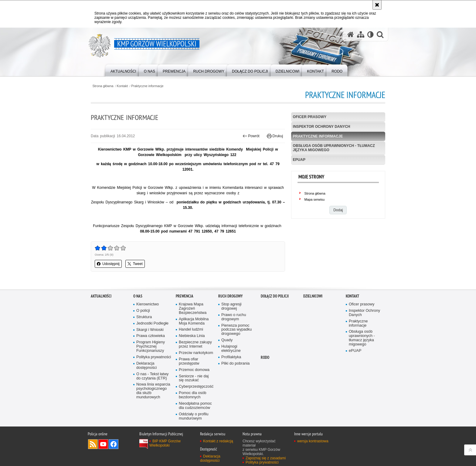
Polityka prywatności (154, 382)
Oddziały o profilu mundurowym (194, 441)
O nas (138, 321)
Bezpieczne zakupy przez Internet (195, 369)
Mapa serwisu (315, 199)
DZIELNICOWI (313, 321)
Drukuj (275, 136)
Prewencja (185, 321)
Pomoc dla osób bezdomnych (193, 420)
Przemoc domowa (194, 395)
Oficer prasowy (310, 117)
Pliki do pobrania (235, 388)
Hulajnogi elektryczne (231, 374)
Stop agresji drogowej (231, 331)
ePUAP (299, 160)
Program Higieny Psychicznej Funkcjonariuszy (151, 371)
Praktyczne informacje (147, 86)
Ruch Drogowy (230, 321)
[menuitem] (123, 70)
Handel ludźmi (191, 354)
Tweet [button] (135, 264)
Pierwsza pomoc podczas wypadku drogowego (236, 354)
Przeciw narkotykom (196, 378)
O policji (143, 336)
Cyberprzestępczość (196, 412)
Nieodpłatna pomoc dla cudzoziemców (195, 431)
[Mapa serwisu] (361, 34)
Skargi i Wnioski (150, 354)
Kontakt (122, 86)
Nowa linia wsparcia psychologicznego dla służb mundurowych (153, 416)
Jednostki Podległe (152, 348)
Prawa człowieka (151, 361)
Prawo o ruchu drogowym (234, 342)
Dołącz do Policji (275, 321)
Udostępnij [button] (108, 264)
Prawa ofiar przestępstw (189, 386)
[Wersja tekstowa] (371, 34)
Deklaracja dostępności (146, 391)
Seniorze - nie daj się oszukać (194, 403)
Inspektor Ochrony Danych (322, 127)
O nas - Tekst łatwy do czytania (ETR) (152, 401)
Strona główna (103, 86)
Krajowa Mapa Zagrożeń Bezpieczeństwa (193, 333)
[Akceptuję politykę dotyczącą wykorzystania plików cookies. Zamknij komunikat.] (377, 5)
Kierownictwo (148, 329)
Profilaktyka (231, 382)
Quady (227, 365)
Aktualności (101, 321)
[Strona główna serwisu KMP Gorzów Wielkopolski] (351, 34)
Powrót (251, 136)
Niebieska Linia (192, 361)
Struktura (144, 342)
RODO (265, 382)
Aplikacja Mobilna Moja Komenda (194, 346)
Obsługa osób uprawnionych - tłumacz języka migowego (334, 148)
